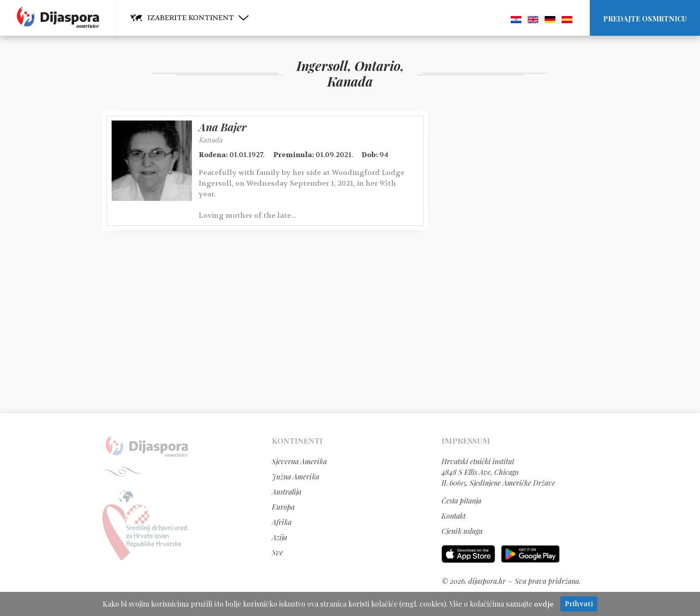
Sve (277, 552)
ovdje (544, 604)
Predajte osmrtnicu (645, 19)
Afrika (282, 522)
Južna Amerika (296, 477)
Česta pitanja (461, 501)
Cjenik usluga (462, 531)
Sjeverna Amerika (299, 461)
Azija (279, 537)
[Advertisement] (508, 245)
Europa (283, 507)
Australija (287, 492)
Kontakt (454, 516)
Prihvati (579, 604)
